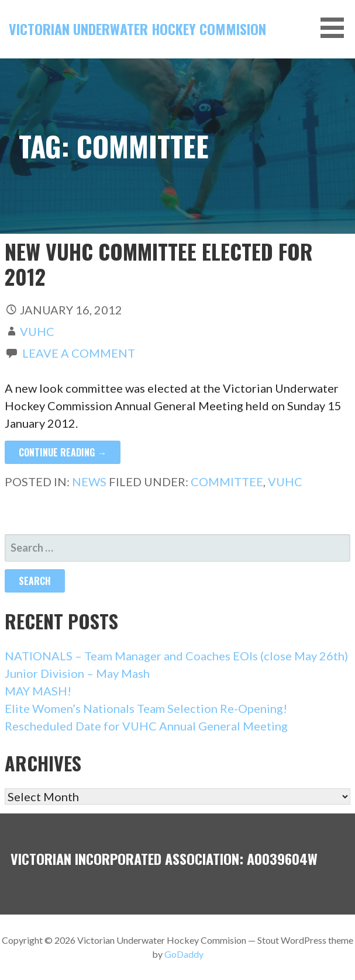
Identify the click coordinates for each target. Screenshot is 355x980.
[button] (336, 28)
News (89, 482)
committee (227, 482)
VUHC (285, 482)
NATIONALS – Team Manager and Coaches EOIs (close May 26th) (176, 656)
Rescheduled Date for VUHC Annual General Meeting (146, 726)
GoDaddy (184, 954)
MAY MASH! (38, 691)
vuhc (37, 331)
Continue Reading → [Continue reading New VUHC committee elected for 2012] (63, 452)
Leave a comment (79, 353)
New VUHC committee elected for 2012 (159, 264)
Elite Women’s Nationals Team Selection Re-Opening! (146, 708)
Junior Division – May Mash (77, 673)
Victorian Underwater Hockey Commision (137, 29)
